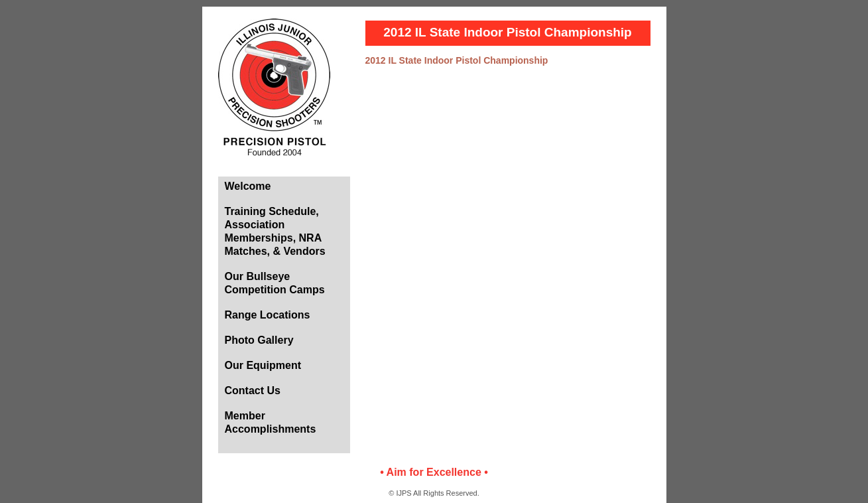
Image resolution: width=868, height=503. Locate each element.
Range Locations (268, 315)
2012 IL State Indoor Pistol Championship (457, 60)
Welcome (248, 186)
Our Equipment (263, 365)
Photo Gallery (259, 340)
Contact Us (253, 391)
